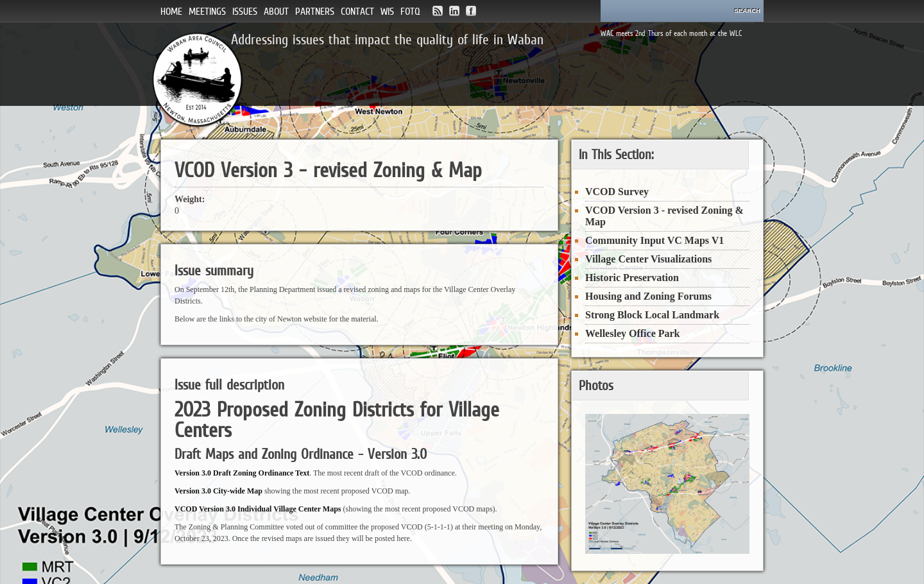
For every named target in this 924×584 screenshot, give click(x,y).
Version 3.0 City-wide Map (218, 491)
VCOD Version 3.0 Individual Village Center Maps (258, 509)
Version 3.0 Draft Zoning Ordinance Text (242, 473)
